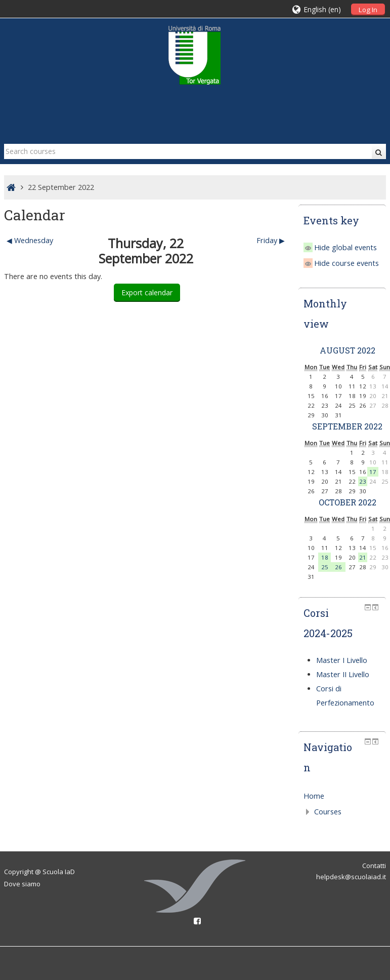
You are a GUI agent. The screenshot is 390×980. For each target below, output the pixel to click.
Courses (328, 812)
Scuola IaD (59, 872)
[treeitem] (342, 796)
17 (373, 472)
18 (325, 557)
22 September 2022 (61, 187)
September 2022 (347, 426)
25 (325, 567)
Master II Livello (343, 674)
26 (338, 567)
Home (314, 796)
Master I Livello (342, 660)
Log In (368, 10)
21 (363, 557)
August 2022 (348, 350)
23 (363, 481)
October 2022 (348, 502)
